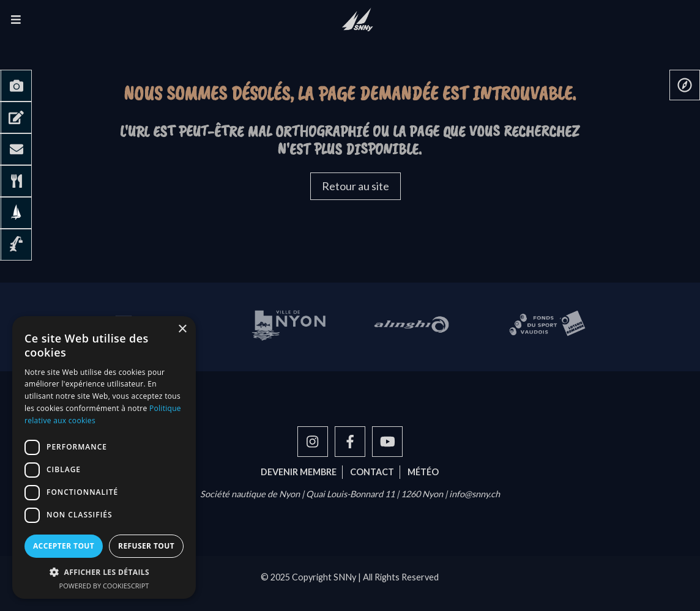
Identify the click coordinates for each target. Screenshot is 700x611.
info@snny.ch (475, 494)
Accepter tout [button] (64, 546)
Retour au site (356, 186)
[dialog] (104, 457)
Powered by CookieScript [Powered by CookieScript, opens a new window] (104, 586)
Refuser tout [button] (146, 546)
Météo (423, 472)
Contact (372, 472)
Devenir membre (299, 472)
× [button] (182, 329)
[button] (104, 572)
